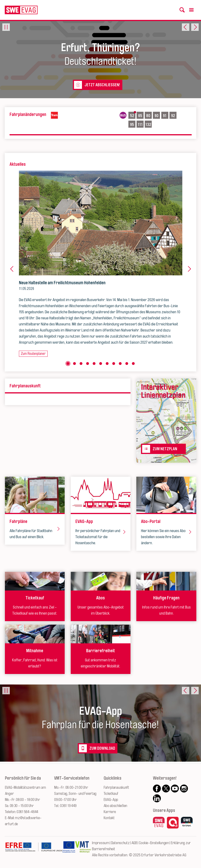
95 (132, 124)
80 (149, 115)
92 (173, 115)
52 (132, 115)
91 (166, 115)
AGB (134, 843)
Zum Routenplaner (33, 354)
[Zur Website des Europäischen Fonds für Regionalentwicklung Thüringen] (34, 849)
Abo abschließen (116, 806)
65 (141, 115)
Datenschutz (120, 843)
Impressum (100, 843)
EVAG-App (111, 800)
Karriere (110, 812)
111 (141, 124)
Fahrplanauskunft (116, 787)
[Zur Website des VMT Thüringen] (83, 849)
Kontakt (109, 818)
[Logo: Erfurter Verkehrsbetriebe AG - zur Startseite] (21, 10)
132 (148, 124)
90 (157, 115)
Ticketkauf (111, 794)
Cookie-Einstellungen (154, 843)
